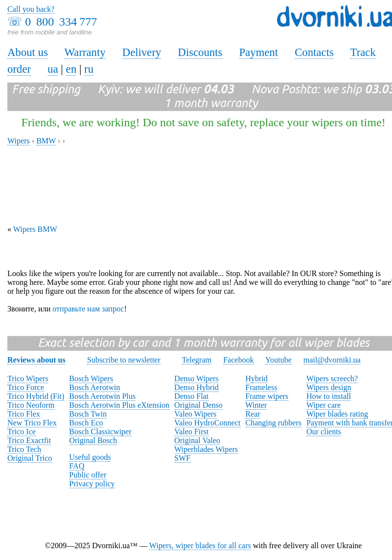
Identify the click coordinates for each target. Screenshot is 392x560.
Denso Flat (192, 396)
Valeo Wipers (196, 414)
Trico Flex (24, 414)
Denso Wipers (196, 378)
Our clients (324, 432)
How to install (329, 396)
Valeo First (192, 432)
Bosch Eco (86, 423)
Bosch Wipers (91, 378)
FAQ (77, 466)
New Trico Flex (32, 423)
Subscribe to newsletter (124, 360)
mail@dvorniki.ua (332, 360)
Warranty (85, 52)
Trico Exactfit (29, 440)
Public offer (88, 475)
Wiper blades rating (337, 414)
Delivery (142, 52)
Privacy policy (92, 484)
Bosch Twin (88, 414)
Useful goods (90, 457)
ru (89, 69)
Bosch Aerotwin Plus (102, 396)
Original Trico (30, 458)
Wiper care (324, 405)
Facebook (238, 360)
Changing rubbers (274, 423)
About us (28, 52)
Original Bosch (93, 440)
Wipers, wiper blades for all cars (200, 546)
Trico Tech (24, 449)
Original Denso (198, 405)
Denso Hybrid (196, 387)
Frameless (262, 387)
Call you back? (31, 9)
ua (53, 69)
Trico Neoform (31, 405)
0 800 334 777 (61, 22)
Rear (253, 414)
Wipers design (329, 387)
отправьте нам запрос (88, 309)
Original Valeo (197, 440)
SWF (182, 458)
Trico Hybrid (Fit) (36, 396)
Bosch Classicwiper (100, 432)
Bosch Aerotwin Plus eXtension (119, 405)
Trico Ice (22, 432)
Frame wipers (267, 396)
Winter (256, 405)
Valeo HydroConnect (208, 423)
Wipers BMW (35, 229)
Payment (259, 52)
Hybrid (257, 378)
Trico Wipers (28, 378)
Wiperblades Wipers (206, 449)
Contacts (314, 52)
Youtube (279, 360)
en (71, 69)
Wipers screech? (332, 378)
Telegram (196, 360)
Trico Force (26, 387)
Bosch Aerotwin (95, 387)
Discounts (200, 52)
